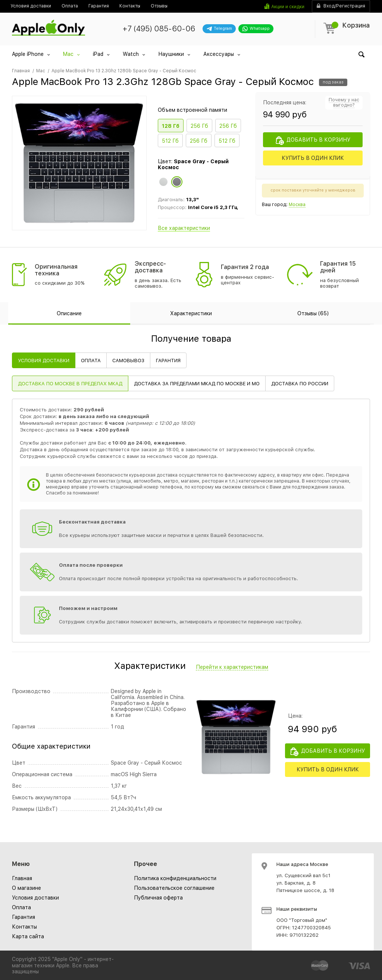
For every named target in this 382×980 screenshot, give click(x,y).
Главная (22, 878)
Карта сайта (28, 936)
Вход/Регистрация (341, 6)
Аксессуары (219, 54)
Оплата (21, 907)
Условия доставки (35, 898)
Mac (68, 54)
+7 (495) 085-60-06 (159, 29)
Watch (131, 54)
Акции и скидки (288, 7)
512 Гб (170, 141)
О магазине (26, 888)
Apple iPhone (28, 54)
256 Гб (199, 126)
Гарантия (24, 917)
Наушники (171, 54)
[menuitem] (31, 6)
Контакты (24, 927)
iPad (98, 54)
